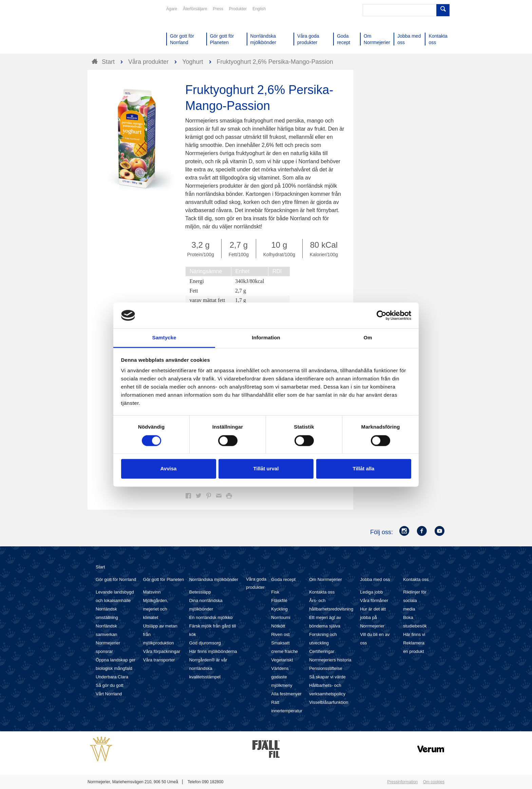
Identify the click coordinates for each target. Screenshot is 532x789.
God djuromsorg (205, 643)
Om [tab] (368, 338)
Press (218, 9)
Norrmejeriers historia (330, 660)
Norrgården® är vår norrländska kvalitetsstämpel (208, 668)
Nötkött (278, 626)
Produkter (238, 9)
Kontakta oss (322, 592)
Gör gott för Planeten (164, 579)
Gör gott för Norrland (116, 579)
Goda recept (283, 579)
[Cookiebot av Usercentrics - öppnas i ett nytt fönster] (382, 315)
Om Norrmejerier (326, 579)
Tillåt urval (266, 469)
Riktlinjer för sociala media (415, 600)
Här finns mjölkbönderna (213, 651)
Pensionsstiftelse (326, 668)
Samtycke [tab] (164, 338)
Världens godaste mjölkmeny (282, 677)
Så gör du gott (110, 685)
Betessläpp (200, 592)
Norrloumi (281, 617)
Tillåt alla (364, 469)
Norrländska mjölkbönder (214, 579)
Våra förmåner (374, 600)
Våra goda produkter (256, 583)
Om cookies (434, 782)
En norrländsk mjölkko (211, 617)
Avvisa (169, 469)
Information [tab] (266, 338)
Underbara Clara (112, 677)
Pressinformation (402, 782)
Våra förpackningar (162, 651)
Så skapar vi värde (327, 677)
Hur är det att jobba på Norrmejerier (373, 617)
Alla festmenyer (286, 694)
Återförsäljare (195, 9)
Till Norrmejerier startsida (113, 30)
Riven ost (280, 634)
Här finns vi (414, 634)
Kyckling (279, 609)
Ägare (172, 9)
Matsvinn (152, 592)
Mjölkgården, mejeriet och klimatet (156, 609)
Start (100, 567)
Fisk (275, 592)
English (259, 9)
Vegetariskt (282, 660)
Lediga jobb (371, 592)
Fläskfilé (279, 600)
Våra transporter (159, 660)
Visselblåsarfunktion (329, 702)
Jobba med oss (375, 579)
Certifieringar (322, 651)
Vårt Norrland (109, 694)
